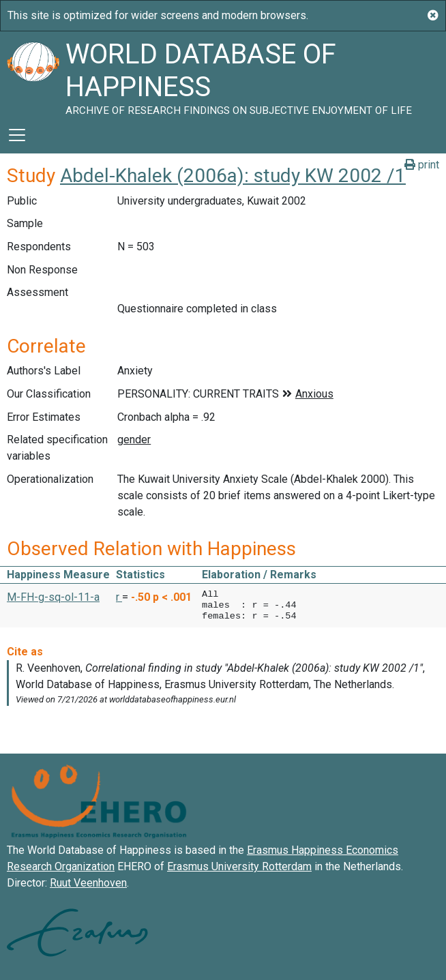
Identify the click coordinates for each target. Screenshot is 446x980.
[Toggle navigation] (17, 135)
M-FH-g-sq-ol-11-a (53, 597)
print (422, 165)
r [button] (119, 597)
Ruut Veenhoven (88, 883)
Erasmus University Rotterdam (239, 866)
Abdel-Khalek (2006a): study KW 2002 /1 (233, 176)
